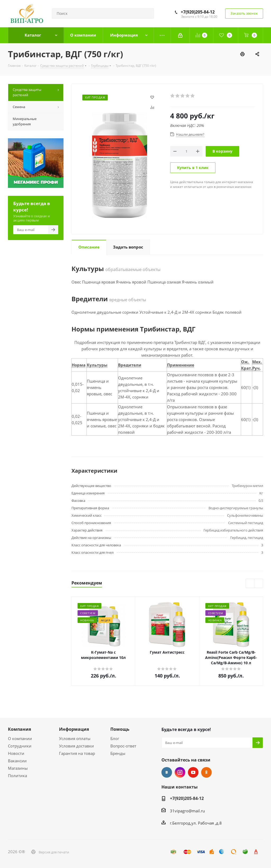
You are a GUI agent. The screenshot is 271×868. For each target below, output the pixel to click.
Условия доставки (76, 746)
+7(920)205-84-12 (198, 12)
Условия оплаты (75, 738)
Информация (74, 729)
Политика (17, 776)
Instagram (180, 772)
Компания (19, 729)
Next (259, 584)
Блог (115, 738)
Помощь (120, 729)
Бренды (118, 753)
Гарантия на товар (77, 753)
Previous (250, 584)
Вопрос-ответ (123, 746)
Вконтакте (167, 772)
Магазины (18, 768)
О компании (20, 738)
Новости (16, 753)
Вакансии (17, 761)
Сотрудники (20, 746)
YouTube (193, 772)
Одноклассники (206, 772)
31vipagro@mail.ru (187, 811)
